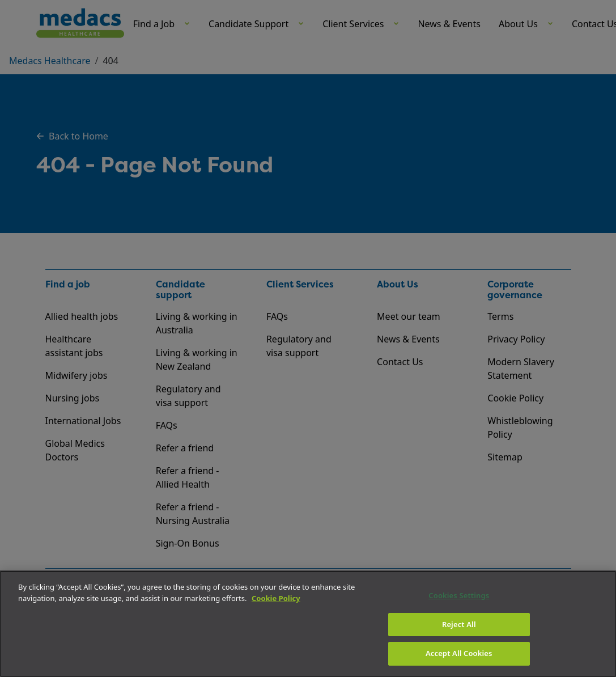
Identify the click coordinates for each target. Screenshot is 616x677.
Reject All (459, 624)
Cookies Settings (459, 595)
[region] (308, 624)
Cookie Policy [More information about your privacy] (276, 598)
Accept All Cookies (459, 653)
